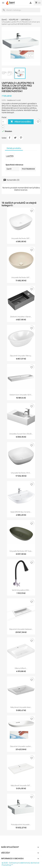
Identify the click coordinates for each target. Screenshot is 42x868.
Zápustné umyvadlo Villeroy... (21, 356)
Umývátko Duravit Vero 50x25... (21, 434)
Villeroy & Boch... (21, 668)
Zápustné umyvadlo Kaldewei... (21, 629)
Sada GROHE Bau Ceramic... (21, 512)
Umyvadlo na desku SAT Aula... (21, 551)
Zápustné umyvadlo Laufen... (21, 746)
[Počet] (4, 122)
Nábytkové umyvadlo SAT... (21, 785)
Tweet (15, 138)
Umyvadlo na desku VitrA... (21, 473)
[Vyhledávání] (21, 10)
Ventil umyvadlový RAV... (21, 590)
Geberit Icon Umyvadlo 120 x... (21, 395)
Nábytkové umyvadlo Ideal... (21, 707)
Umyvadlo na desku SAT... (21, 238)
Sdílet (10, 138)
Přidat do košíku (21, 122)
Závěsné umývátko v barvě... (21, 317)
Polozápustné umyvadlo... (21, 825)
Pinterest (21, 138)
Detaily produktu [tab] (14, 148)
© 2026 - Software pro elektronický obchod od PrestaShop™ (20, 864)
